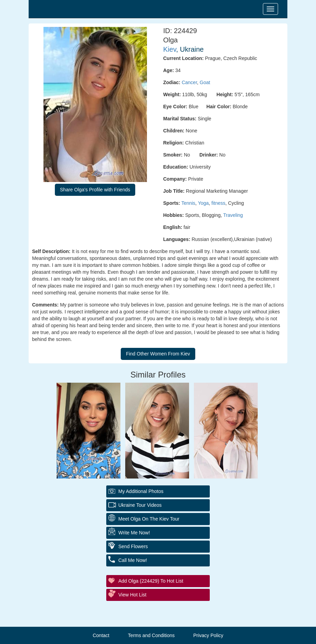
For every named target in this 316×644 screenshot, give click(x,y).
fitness (218, 203)
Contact (101, 635)
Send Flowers (133, 546)
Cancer (189, 82)
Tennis (188, 203)
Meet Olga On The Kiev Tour (149, 519)
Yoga (203, 203)
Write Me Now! (134, 533)
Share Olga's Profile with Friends (95, 190)
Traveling (233, 215)
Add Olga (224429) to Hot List (151, 581)
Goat (205, 82)
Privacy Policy (208, 635)
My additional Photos (141, 491)
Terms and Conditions (151, 635)
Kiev (170, 49)
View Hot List (132, 595)
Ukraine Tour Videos (140, 505)
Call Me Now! (133, 560)
